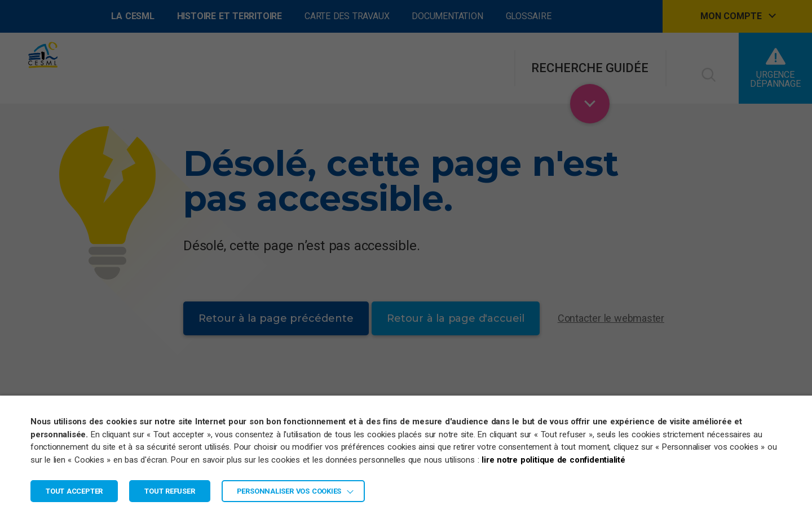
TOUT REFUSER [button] (169, 491)
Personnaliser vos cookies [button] (289, 491)
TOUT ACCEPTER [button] (74, 491)
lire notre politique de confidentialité (553, 460)
